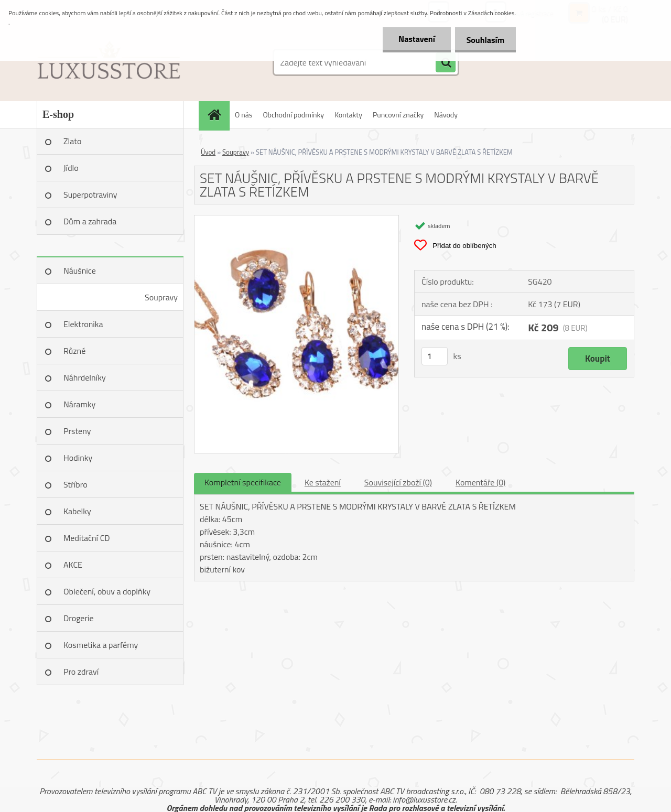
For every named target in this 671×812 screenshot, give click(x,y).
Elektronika (83, 324)
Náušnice (80, 270)
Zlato (72, 141)
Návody (446, 115)
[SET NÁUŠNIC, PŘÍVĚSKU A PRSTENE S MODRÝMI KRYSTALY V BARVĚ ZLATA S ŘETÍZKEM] (296, 220)
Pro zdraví (81, 672)
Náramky (79, 404)
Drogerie (79, 618)
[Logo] (109, 62)
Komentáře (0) (480, 482)
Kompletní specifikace (243, 482)
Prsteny (77, 431)
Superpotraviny (90, 194)
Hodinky (78, 458)
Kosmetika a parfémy (101, 645)
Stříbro (75, 484)
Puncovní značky (398, 115)
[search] (446, 63)
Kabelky (77, 511)
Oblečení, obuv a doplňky (107, 591)
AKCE (73, 565)
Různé (74, 351)
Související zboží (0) (398, 482)
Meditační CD (87, 538)
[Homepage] (218, 115)
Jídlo (71, 168)
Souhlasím (484, 40)
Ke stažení (323, 482)
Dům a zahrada (90, 221)
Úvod (208, 152)
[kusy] (435, 356)
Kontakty (348, 115)
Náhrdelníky (85, 377)
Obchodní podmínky (293, 115)
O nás (243, 115)
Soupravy (161, 297)
